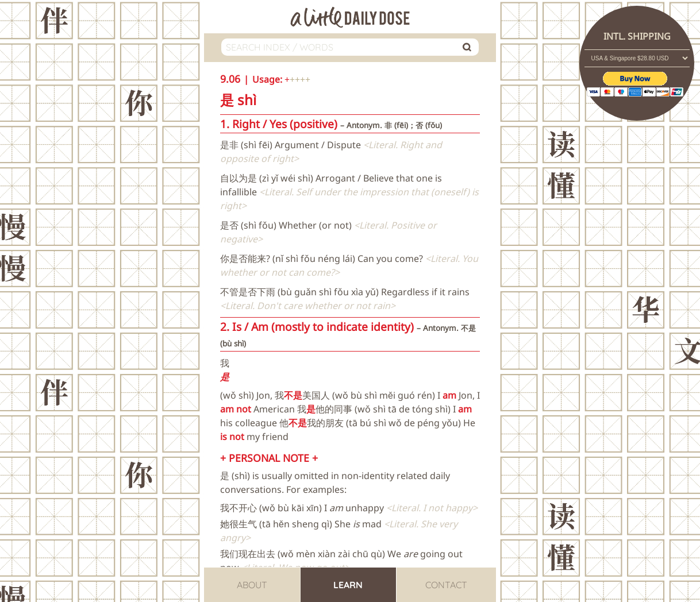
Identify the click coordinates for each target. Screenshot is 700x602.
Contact (446, 585)
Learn (348, 585)
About (252, 585)
